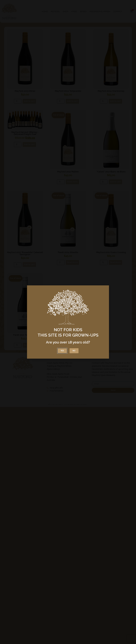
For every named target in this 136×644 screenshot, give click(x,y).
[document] (68, 322)
